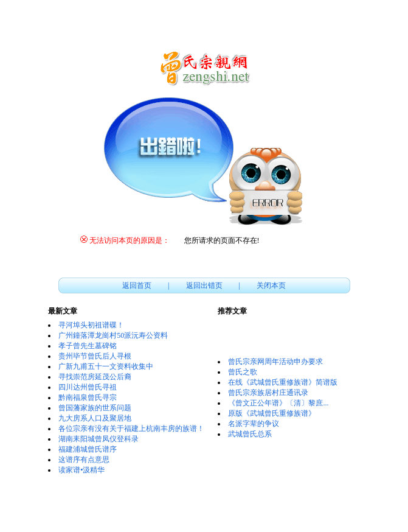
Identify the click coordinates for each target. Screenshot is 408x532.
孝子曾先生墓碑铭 (88, 346)
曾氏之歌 (243, 372)
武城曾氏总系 (250, 434)
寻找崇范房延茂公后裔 (95, 377)
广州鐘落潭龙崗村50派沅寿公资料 (113, 335)
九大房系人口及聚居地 (95, 418)
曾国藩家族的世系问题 (95, 408)
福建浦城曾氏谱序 (88, 449)
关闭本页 (271, 285)
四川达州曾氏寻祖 (88, 387)
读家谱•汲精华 (81, 470)
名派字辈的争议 (254, 424)
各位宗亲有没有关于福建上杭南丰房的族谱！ (131, 429)
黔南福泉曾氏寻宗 (88, 397)
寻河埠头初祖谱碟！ (91, 325)
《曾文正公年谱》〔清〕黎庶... (278, 403)
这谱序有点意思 (84, 460)
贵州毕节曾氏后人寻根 (95, 356)
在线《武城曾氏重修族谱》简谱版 (283, 382)
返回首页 (137, 285)
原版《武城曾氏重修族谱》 (272, 413)
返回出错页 (204, 285)
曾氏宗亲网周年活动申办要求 (275, 362)
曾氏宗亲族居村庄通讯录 (268, 393)
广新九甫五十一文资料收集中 (106, 366)
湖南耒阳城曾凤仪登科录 (99, 439)
